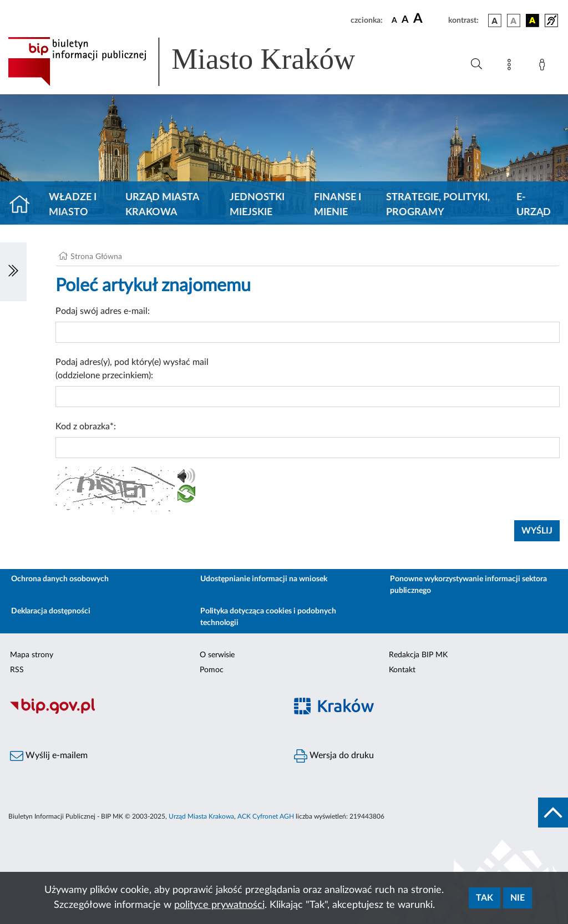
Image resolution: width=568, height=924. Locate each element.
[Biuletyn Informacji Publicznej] (142, 712)
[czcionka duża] (429, 19)
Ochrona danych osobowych (60, 579)
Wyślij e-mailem (49, 756)
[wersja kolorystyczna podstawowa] (495, 21)
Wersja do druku (334, 756)
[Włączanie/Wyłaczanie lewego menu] (13, 272)
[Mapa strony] (511, 67)
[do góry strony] (553, 813)
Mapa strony (32, 655)
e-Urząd (534, 205)
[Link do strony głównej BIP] (197, 62)
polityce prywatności (219, 905)
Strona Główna (96, 257)
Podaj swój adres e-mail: (103, 311)
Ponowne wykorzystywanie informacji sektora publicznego (468, 585)
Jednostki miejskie (257, 205)
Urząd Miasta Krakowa (162, 205)
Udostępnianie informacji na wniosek (264, 579)
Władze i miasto (73, 205)
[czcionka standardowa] (394, 20)
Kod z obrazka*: (86, 427)
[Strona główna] (24, 205)
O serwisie (217, 655)
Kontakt (402, 670)
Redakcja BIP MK (418, 655)
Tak (485, 898)
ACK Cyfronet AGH (266, 816)
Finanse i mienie (338, 205)
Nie (518, 898)
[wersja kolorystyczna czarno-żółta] (532, 21)
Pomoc (212, 670)
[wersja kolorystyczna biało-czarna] (514, 21)
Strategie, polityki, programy (438, 205)
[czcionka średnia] (405, 20)
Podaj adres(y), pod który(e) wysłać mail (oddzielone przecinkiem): (132, 369)
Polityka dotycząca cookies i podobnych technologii (268, 617)
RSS (17, 670)
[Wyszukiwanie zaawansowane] (476, 64)
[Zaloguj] (544, 67)
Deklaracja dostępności (51, 611)
